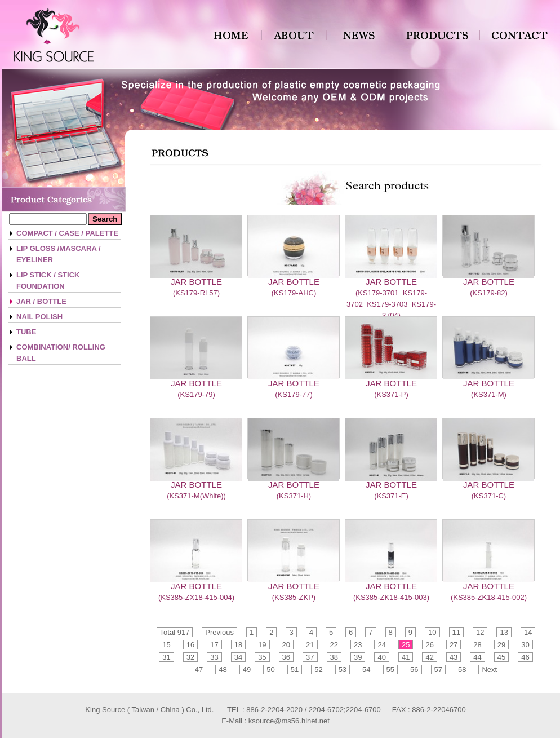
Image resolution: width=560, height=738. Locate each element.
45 (501, 657)
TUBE (26, 332)
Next (489, 669)
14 (528, 632)
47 (199, 669)
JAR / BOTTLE (41, 301)
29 (501, 645)
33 (214, 657)
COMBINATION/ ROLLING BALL (61, 353)
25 (406, 645)
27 (454, 645)
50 (270, 669)
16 (190, 645)
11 (456, 632)
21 (310, 645)
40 (381, 657)
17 (214, 645)
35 (262, 657)
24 (381, 645)
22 (334, 645)
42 (429, 657)
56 (414, 669)
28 (477, 645)
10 (432, 632)
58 (462, 669)
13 (504, 632)
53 (343, 669)
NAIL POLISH (39, 317)
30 (525, 645)
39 (358, 657)
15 (166, 645)
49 (247, 669)
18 (238, 645)
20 (286, 645)
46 (525, 657)
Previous (219, 632)
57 (438, 669)
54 (366, 669)
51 (295, 669)
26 (429, 645)
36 (286, 657)
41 (406, 657)
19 (262, 645)
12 (480, 632)
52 (318, 669)
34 (238, 657)
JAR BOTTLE (196, 282)
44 (477, 657)
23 (358, 645)
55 (390, 669)
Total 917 (175, 632)
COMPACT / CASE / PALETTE (67, 233)
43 (454, 657)
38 (334, 657)
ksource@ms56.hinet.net (289, 721)
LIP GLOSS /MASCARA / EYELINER (59, 254)
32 (190, 657)
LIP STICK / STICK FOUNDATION (48, 280)
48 (223, 669)
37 (310, 657)
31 (166, 657)
